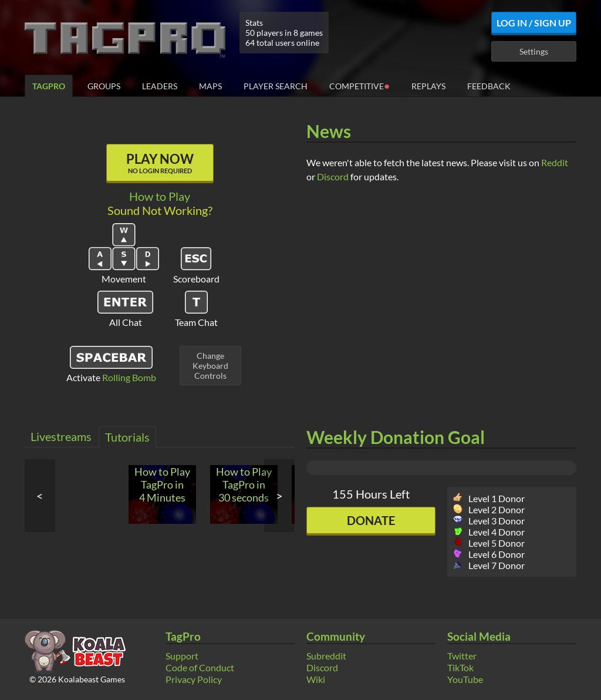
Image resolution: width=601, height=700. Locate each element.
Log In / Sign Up (534, 23)
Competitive (359, 85)
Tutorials (127, 437)
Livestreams (61, 436)
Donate (371, 520)
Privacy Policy (194, 679)
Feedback (489, 86)
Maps (210, 86)
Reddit (555, 162)
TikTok (460, 667)
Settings (534, 51)
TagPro (49, 86)
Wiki (316, 679)
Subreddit (326, 656)
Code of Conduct (200, 667)
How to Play (160, 196)
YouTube (465, 679)
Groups (104, 86)
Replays (428, 86)
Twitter (462, 656)
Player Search (276, 86)
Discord (333, 176)
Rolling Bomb (129, 377)
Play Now (160, 163)
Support (182, 656)
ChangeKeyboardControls (210, 366)
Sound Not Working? (160, 210)
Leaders (160, 86)
